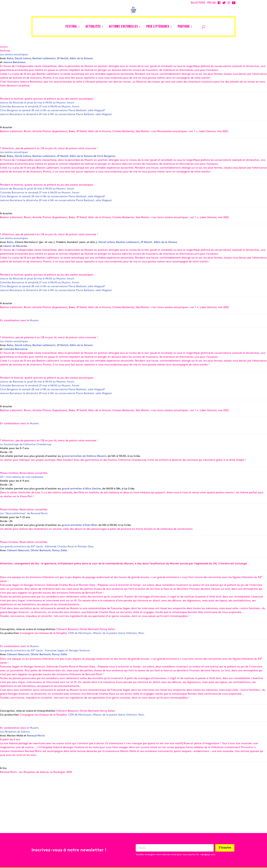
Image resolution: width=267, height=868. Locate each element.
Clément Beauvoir (18, 561)
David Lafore (23, 69)
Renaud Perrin (36, 746)
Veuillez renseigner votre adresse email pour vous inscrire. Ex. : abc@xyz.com (175, 855)
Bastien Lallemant (44, 69)
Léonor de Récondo (15, 257)
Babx (10, 69)
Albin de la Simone (81, 69)
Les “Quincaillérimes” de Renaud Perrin (24, 524)
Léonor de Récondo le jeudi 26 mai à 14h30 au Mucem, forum (37, 113)
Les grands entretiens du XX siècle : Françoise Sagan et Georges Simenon (45, 661)
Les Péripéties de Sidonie (15, 742)
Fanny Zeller (60, 561)
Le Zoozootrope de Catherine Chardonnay (26, 455)
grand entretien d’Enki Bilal (79, 536)
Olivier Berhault (41, 561)
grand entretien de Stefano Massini (84, 467)
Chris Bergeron (106, 167)
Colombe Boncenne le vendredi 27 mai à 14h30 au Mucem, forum (40, 117)
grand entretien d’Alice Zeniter (81, 499)
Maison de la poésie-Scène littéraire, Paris (118, 644)
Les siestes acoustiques (14, 65)
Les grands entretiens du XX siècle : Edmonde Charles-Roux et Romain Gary (47, 557)
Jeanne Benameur (14, 73)
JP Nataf (62, 69)
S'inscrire (225, 848)
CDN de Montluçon (80, 644)
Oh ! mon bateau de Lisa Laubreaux (22, 488)
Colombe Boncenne (15, 360)
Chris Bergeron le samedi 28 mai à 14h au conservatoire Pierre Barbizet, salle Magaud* (53, 121)
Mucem (34, 331)
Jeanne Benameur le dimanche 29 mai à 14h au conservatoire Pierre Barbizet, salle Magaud (56, 125)
